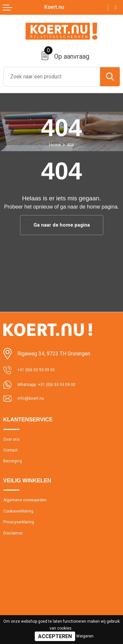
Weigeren (85, 636)
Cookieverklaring (21, 520)
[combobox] (52, 77)
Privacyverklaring (21, 533)
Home (54, 145)
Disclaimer (15, 546)
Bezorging (14, 467)
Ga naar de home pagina (62, 225)
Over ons (13, 442)
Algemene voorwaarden (29, 508)
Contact (12, 454)
